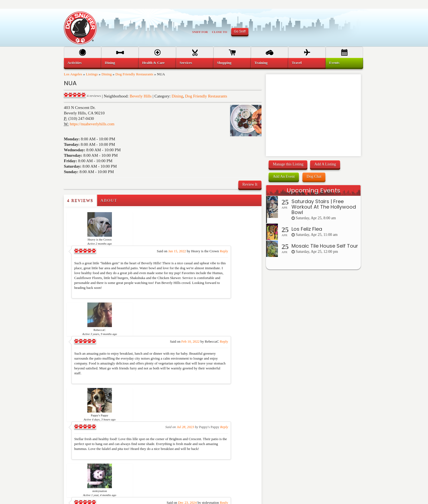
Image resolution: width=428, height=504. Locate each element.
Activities (75, 63)
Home (73, 454)
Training (261, 63)
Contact (280, 472)
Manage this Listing (288, 164)
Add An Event (284, 177)
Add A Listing (325, 164)
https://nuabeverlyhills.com (92, 124)
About (109, 200)
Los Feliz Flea (307, 229)
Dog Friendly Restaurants (134, 74)
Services (186, 63)
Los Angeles (73, 74)
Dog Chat (314, 177)
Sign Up (229, 454)
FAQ (226, 463)
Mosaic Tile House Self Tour (325, 246)
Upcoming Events (313, 190)
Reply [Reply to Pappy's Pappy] (252, 326)
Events (334, 63)
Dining (107, 74)
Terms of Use (283, 454)
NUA (70, 83)
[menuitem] (83, 63)
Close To (219, 32)
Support (228, 472)
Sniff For (200, 32)
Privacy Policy (284, 463)
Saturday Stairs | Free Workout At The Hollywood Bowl (324, 207)
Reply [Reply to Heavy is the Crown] (252, 218)
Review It (250, 184)
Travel (297, 63)
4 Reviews (80, 200)
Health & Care (153, 63)
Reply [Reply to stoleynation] (252, 368)
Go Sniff (240, 31)
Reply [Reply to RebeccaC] (252, 274)
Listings (92, 74)
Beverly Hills (141, 96)
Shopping (224, 63)
